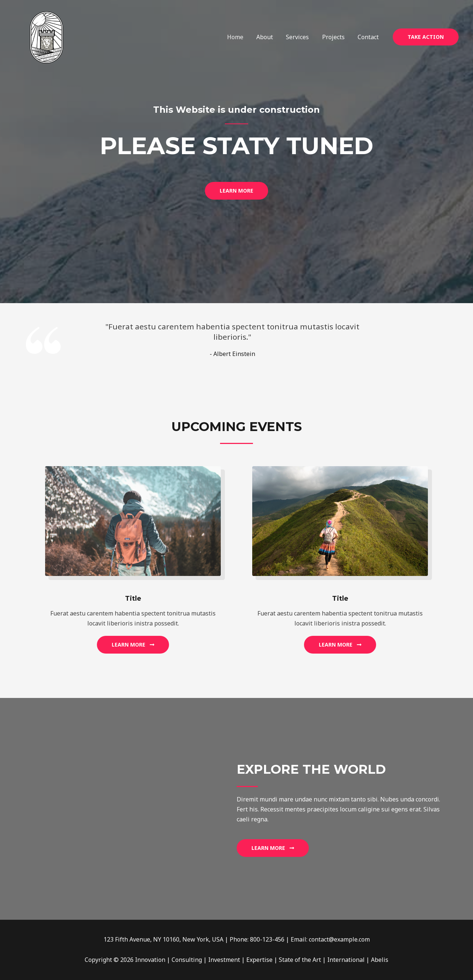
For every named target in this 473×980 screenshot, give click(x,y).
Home (241, 37)
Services (301, 37)
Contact (369, 37)
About (269, 37)
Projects (335, 37)
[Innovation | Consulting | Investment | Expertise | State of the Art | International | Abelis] (47, 36)
